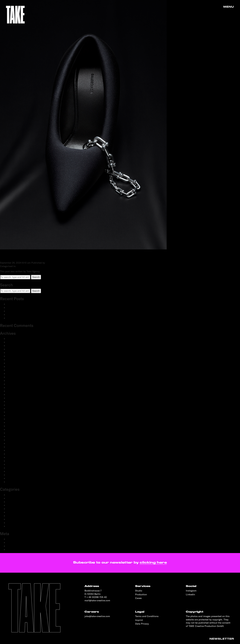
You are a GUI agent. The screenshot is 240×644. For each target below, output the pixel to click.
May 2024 (12, 353)
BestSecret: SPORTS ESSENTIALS (25, 304)
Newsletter (222, 639)
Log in (10, 539)
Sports (10, 523)
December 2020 (15, 423)
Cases (138, 598)
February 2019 (14, 475)
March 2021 (13, 412)
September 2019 (15, 461)
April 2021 (12, 409)
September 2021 (15, 398)
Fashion (11, 502)
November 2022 (15, 384)
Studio (139, 591)
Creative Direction (16, 498)
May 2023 (12, 367)
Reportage (12, 519)
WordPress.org (14, 550)
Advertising (13, 495)
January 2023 (14, 377)
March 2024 (13, 356)
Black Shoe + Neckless (31, 256)
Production (12, 516)
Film (9, 505)
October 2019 (14, 457)
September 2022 (15, 391)
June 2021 (12, 405)
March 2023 (13, 370)
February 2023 (14, 374)
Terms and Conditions (147, 616)
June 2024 (12, 349)
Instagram (191, 591)
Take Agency (52, 263)
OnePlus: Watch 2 (16, 315)
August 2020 (13, 433)
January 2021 (14, 419)
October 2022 (14, 388)
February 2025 (14, 346)
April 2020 (12, 443)
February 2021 (14, 416)
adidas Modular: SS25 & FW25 (23, 308)
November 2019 (15, 454)
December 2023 (15, 360)
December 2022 (15, 381)
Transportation (14, 526)
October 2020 (14, 426)
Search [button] (36, 277)
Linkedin (190, 594)
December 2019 (15, 450)
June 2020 (12, 436)
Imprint (139, 620)
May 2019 (12, 468)
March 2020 (13, 447)
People (10, 509)
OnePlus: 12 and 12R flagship (22, 318)
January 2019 (14, 478)
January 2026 (14, 339)
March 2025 (13, 342)
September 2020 (15, 429)
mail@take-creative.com (97, 600)
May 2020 (12, 440)
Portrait (11, 512)
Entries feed (13, 543)
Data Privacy (142, 624)
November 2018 (15, 482)
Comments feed (15, 546)
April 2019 (12, 471)
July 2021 (12, 402)
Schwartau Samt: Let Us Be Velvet (25, 311)
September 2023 (15, 363)
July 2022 (12, 395)
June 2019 (12, 464)
